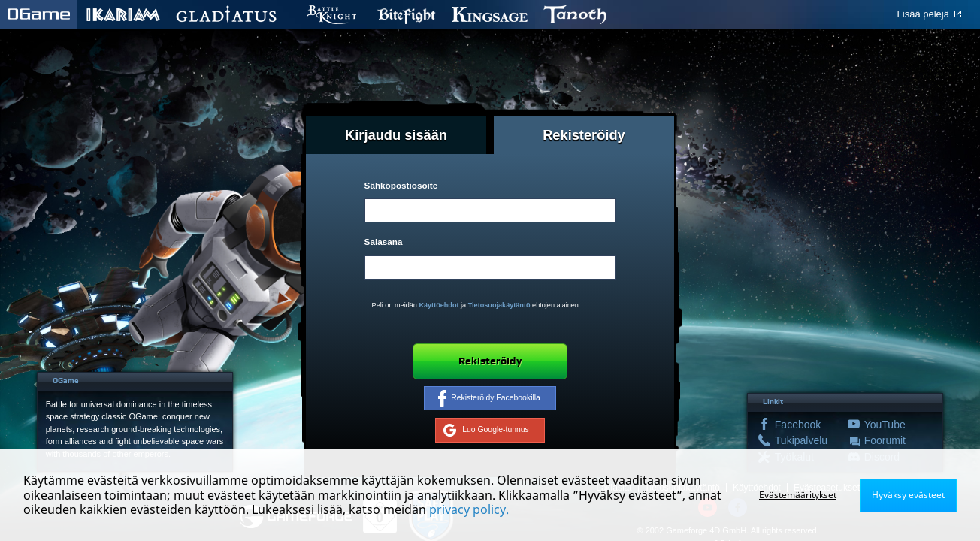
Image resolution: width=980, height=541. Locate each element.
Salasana (384, 242)
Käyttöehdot (439, 305)
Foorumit (885, 440)
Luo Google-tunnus (486, 431)
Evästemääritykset (798, 495)
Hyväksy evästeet (908, 495)
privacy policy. (469, 509)
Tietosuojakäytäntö (499, 305)
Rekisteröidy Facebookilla (489, 398)
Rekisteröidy (490, 361)
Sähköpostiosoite (401, 185)
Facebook (796, 425)
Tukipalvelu (796, 440)
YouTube (885, 425)
